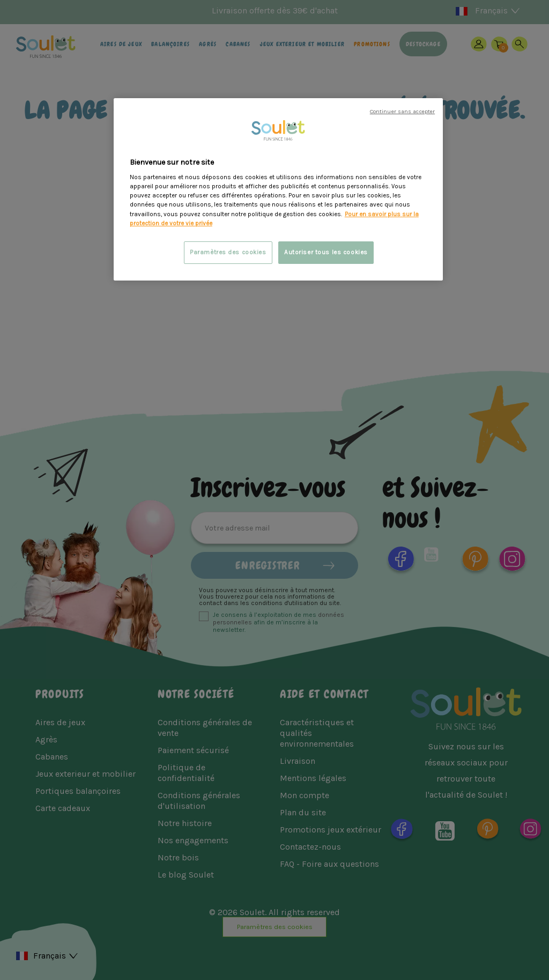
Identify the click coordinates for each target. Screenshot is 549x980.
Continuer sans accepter (402, 111)
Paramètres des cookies (228, 252)
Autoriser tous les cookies (326, 252)
